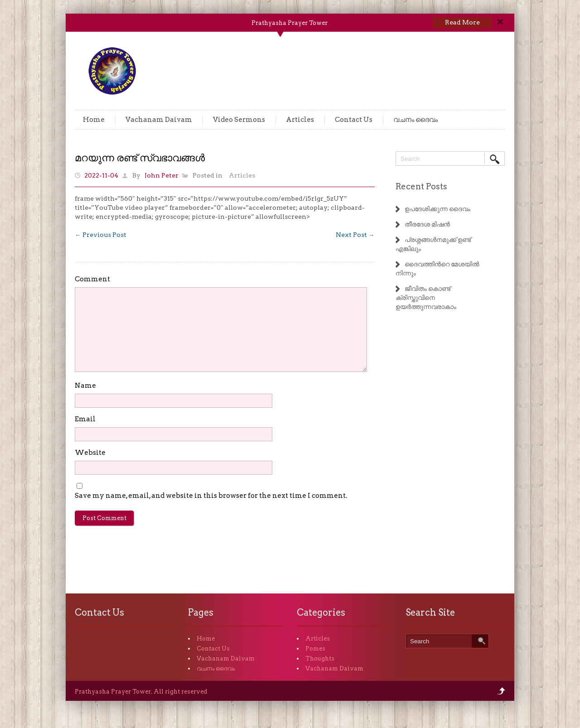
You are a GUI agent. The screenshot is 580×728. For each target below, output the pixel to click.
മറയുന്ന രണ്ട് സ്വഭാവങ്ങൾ (140, 158)
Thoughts (320, 658)
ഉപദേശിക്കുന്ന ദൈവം (437, 209)
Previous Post (101, 235)
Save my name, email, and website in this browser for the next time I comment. (211, 496)
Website (90, 453)
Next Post (355, 235)
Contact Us (354, 120)
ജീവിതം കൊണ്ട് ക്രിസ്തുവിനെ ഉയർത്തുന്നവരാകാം (426, 298)
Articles (300, 120)
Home (94, 120)
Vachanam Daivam (159, 120)
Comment (92, 279)
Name (85, 386)
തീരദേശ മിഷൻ (427, 224)
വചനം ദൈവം (416, 120)
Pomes (315, 648)
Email (85, 419)
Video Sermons (239, 120)
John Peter (162, 175)
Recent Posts (421, 186)
